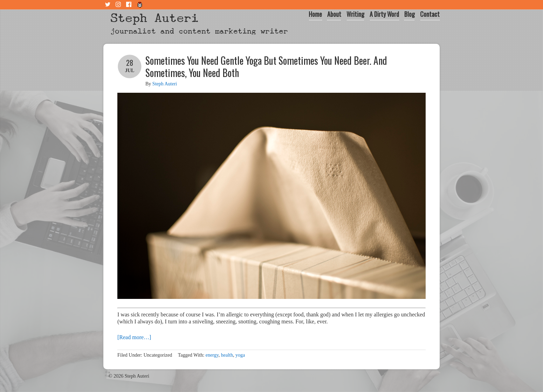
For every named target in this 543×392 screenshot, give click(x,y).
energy (212, 355)
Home (315, 14)
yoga (240, 355)
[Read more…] (134, 337)
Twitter (109, 5)
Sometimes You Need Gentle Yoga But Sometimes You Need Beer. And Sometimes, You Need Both (266, 66)
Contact (430, 14)
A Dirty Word (384, 14)
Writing (355, 14)
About (334, 14)
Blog (410, 14)
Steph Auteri (154, 18)
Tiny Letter (140, 5)
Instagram (119, 5)
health (227, 355)
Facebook (130, 5)
